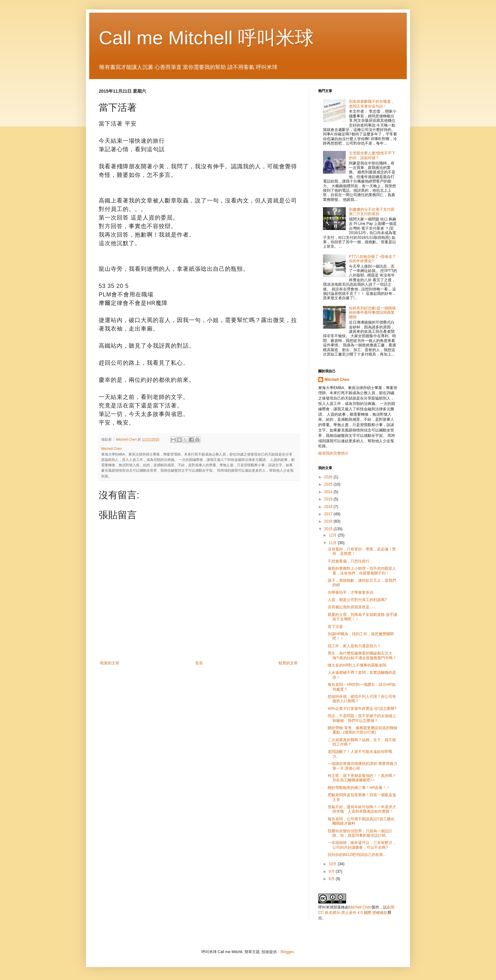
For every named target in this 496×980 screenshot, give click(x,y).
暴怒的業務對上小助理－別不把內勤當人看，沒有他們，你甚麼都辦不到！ (362, 571)
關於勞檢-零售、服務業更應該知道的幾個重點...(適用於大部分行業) (363, 730)
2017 (329, 514)
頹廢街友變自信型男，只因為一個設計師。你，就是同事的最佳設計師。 (360, 833)
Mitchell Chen (337, 380)
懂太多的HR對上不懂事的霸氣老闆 (357, 665)
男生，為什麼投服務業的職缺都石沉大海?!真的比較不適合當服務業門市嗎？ (362, 655)
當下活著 (335, 627)
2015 (329, 529)
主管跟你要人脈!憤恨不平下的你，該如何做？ (372, 155)
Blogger (287, 952)
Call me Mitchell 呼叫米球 (206, 38)
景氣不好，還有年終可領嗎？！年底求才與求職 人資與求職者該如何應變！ (362, 809)
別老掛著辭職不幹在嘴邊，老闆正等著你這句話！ (372, 104)
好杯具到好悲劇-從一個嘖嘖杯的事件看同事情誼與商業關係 (372, 313)
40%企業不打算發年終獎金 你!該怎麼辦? (362, 709)
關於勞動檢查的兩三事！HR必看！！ (359, 788)
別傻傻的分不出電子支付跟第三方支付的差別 (372, 212)
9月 (332, 871)
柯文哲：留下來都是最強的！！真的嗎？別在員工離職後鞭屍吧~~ (362, 778)
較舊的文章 (288, 663)
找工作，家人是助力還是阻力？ (354, 646)
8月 (332, 879)
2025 (329, 484)
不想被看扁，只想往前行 (349, 561)
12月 (333, 535)
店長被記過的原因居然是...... (352, 607)
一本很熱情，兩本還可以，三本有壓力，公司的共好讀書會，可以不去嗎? (362, 845)
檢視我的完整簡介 (333, 453)
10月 (333, 864)
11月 (333, 543)
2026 (329, 477)
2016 (329, 521)
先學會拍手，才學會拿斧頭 (350, 592)
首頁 (199, 663)
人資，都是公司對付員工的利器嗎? (357, 600)
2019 (329, 499)
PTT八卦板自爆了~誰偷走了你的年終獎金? (373, 259)
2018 (329, 507)
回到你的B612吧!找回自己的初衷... (357, 855)
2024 (329, 492)
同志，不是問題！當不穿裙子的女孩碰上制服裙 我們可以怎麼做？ (362, 718)
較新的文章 (110, 663)
